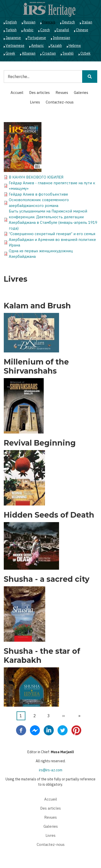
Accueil (17, 93)
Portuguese (37, 38)
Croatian (49, 53)
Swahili (68, 53)
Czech (45, 30)
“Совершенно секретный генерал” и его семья (52, 234)
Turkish (11, 30)
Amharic (37, 46)
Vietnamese (15, 46)
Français (49, 22)
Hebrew (75, 46)
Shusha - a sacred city (47, 579)
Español (63, 30)
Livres (35, 102)
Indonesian (61, 38)
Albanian (29, 53)
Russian (30, 22)
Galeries (81, 93)
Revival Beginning (40, 443)
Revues (62, 93)
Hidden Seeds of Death (49, 515)
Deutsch (68, 22)
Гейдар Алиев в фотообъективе (38, 194)
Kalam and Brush (37, 306)
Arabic (28, 30)
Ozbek (85, 53)
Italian (87, 22)
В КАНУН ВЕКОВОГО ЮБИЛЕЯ (36, 177)
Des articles (39, 93)
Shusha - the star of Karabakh (42, 656)
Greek (10, 53)
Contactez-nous (60, 102)
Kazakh (56, 46)
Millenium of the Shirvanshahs (36, 367)
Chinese (82, 30)
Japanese (13, 38)
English (11, 22)
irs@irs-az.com (51, 770)
